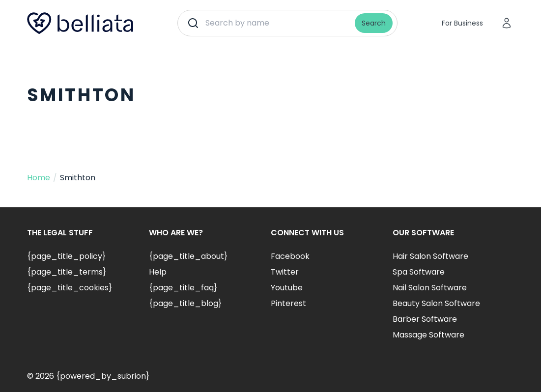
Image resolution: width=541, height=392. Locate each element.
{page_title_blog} (185, 303)
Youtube (287, 288)
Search (374, 23)
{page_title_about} (188, 256)
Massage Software (428, 335)
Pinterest (288, 303)
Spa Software (419, 272)
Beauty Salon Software (436, 303)
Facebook (290, 256)
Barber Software (425, 319)
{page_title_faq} (183, 288)
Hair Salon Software (430, 256)
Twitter (285, 272)
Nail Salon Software (430, 288)
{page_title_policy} (66, 256)
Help (158, 272)
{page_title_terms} (67, 272)
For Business (462, 23)
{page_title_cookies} (70, 288)
